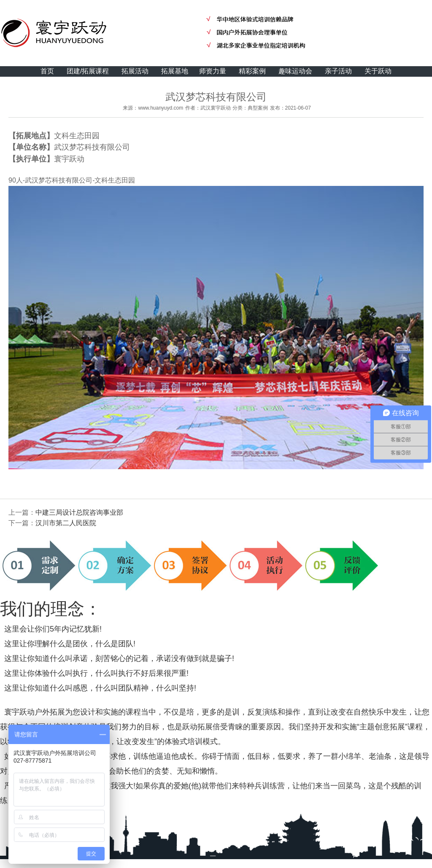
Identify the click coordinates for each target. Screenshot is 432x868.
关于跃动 (378, 71)
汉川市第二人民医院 (66, 523)
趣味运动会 (295, 71)
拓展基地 (175, 71)
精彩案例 (252, 71)
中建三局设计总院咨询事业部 (79, 512)
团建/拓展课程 (88, 71)
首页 (47, 71)
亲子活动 (338, 71)
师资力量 (213, 71)
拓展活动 (135, 71)
